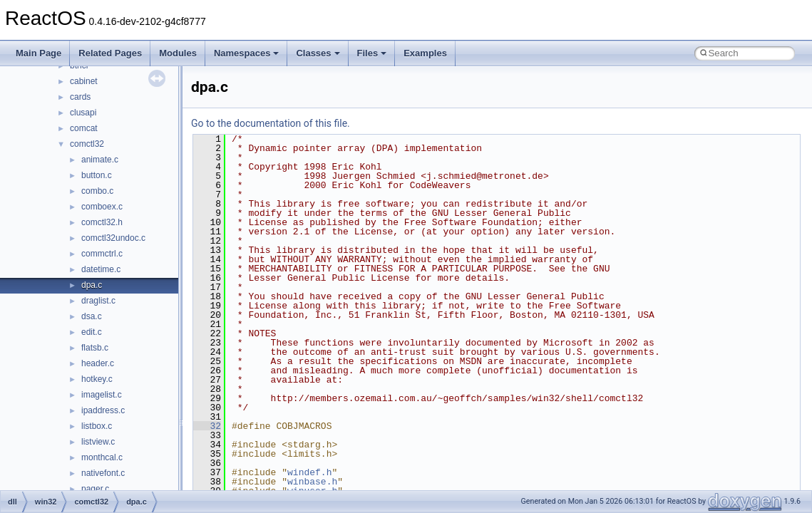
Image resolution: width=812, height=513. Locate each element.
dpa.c (92, 285)
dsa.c (92, 316)
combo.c (97, 191)
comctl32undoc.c (113, 238)
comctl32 (87, 144)
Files (372, 53)
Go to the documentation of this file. (271, 123)
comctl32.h (102, 222)
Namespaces (247, 53)
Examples (425, 53)
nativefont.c (103, 473)
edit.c (92, 332)
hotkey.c (97, 379)
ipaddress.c (103, 410)
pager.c (95, 489)
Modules (178, 53)
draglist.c (98, 301)
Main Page (38, 53)
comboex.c (102, 207)
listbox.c (97, 426)
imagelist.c (102, 395)
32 (207, 426)
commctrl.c (102, 254)
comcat (84, 128)
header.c (98, 363)
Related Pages (110, 53)
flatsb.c (95, 348)
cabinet (84, 81)
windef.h (309, 472)
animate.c (100, 160)
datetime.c (101, 269)
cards (80, 97)
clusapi (83, 113)
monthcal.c (102, 457)
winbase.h (312, 482)
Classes (318, 53)
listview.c (98, 442)
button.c (97, 175)
